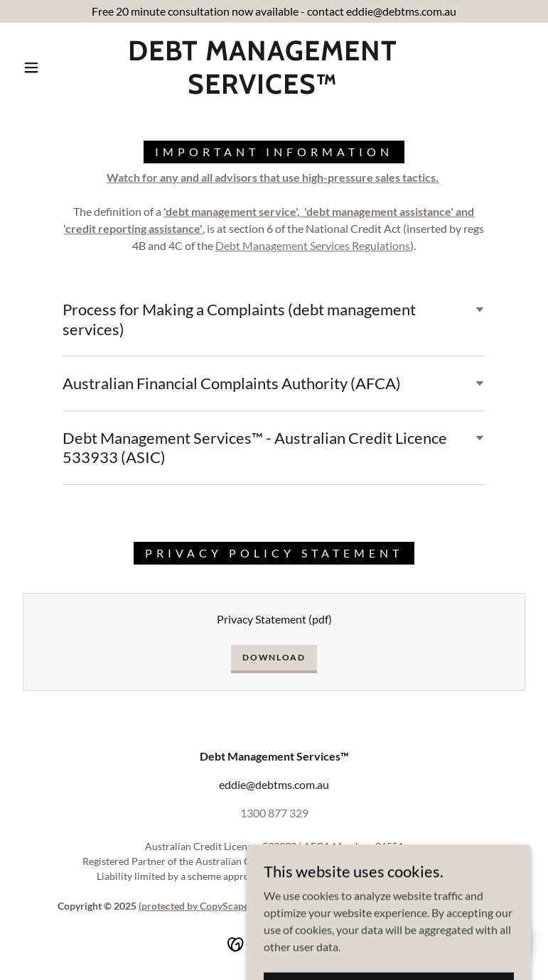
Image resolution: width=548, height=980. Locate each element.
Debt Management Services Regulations (313, 245)
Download (274, 657)
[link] (263, 89)
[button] (31, 67)
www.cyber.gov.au (421, 861)
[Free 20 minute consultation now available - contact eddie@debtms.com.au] (274, 11)
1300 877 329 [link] (274, 813)
